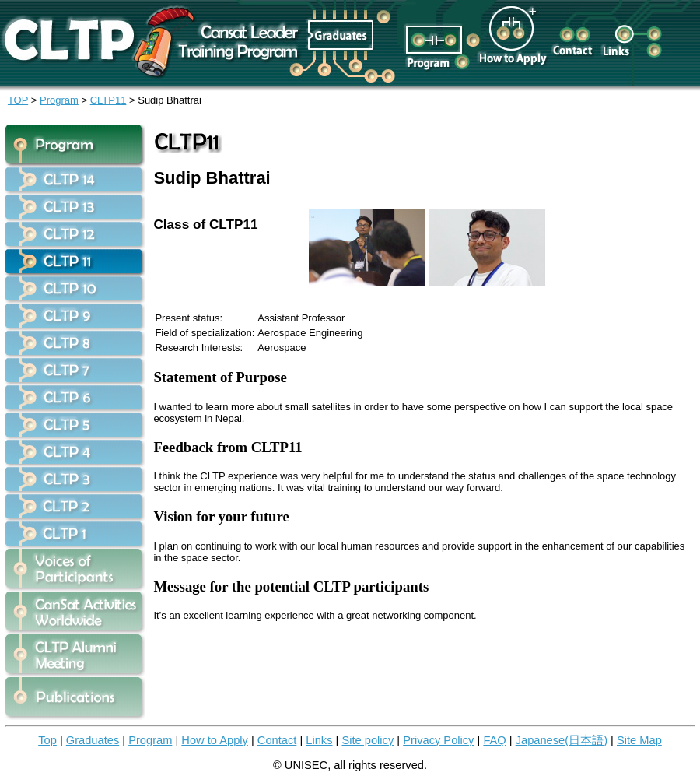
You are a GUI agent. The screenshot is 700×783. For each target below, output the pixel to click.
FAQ (494, 740)
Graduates (93, 740)
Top (47, 740)
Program (59, 100)
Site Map (639, 740)
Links (319, 740)
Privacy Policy (438, 740)
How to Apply (215, 740)
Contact (277, 740)
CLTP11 (108, 100)
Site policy (367, 740)
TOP (18, 100)
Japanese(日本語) (562, 740)
